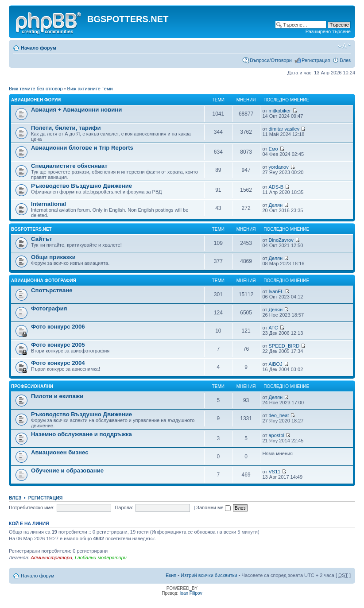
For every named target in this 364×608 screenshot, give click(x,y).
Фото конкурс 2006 (58, 327)
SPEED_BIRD (284, 346)
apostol (276, 435)
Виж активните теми (90, 89)
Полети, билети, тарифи (66, 128)
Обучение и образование (67, 471)
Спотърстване (52, 290)
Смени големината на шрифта (344, 46)
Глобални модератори (101, 558)
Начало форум (39, 48)
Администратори (51, 558)
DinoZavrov (281, 240)
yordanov (278, 167)
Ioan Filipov (191, 593)
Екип (171, 575)
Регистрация (316, 60)
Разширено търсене (328, 31)
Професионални (32, 386)
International (48, 204)
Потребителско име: (32, 507)
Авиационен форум (36, 100)
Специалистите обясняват (69, 166)
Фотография (49, 308)
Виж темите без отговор (36, 89)
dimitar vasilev (284, 129)
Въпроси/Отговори (271, 60)
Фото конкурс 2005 (58, 345)
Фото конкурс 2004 (58, 363)
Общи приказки (53, 257)
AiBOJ (275, 364)
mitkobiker (279, 111)
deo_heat (279, 415)
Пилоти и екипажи (57, 396)
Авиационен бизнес (60, 452)
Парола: (124, 507)
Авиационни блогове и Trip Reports (82, 148)
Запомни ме (213, 507)
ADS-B (276, 187)
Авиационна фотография (44, 281)
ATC (273, 328)
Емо (273, 149)
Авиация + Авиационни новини (76, 110)
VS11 (274, 472)
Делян (275, 205)
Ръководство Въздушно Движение (81, 186)
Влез (345, 60)
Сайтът (42, 239)
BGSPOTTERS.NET (31, 229)
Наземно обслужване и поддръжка (81, 434)
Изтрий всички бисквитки (209, 575)
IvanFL (276, 291)
